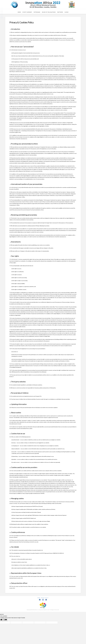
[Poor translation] (5, 620)
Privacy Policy (45, 598)
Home (39, 598)
